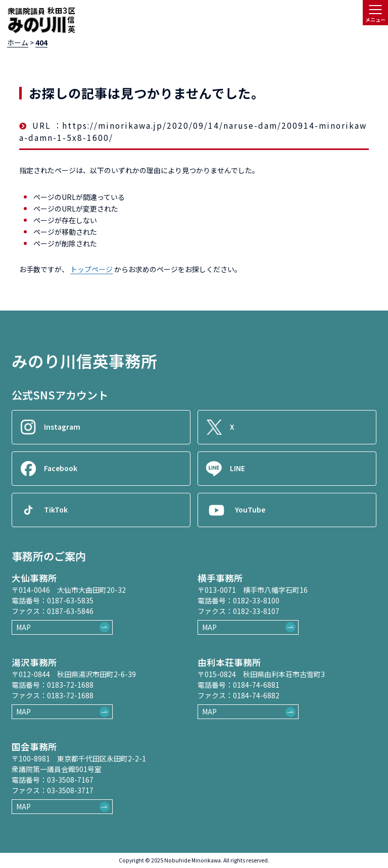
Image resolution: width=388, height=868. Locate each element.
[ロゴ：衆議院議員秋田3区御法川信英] (41, 21)
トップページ (91, 269)
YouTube (250, 509)
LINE (237, 468)
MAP (23, 627)
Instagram (62, 427)
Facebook (61, 468)
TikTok (56, 509)
